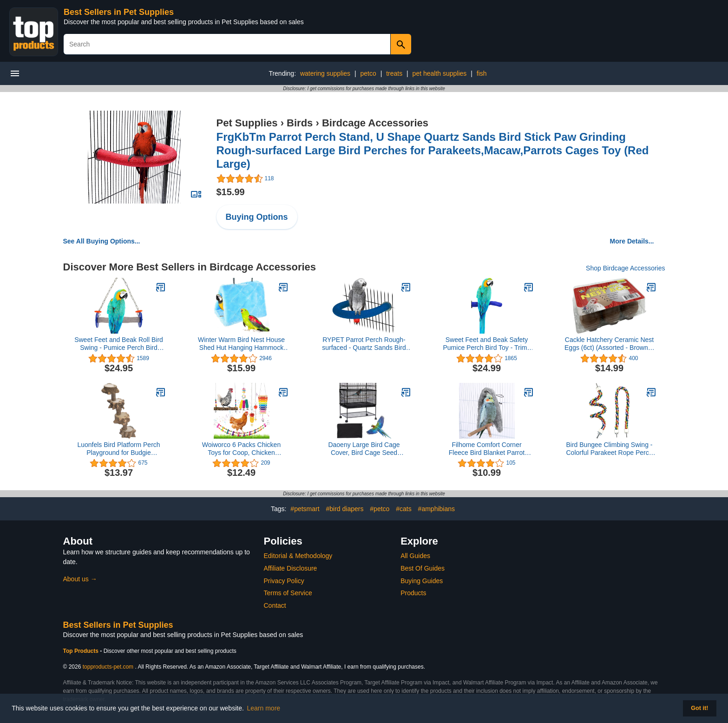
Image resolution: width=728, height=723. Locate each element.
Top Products (82, 651)
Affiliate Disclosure (291, 568)
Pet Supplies (247, 123)
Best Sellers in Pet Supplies (119, 12)
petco (368, 73)
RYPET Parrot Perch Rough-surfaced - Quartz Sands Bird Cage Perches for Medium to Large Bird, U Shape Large (364, 344)
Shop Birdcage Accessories (625, 268)
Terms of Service (288, 593)
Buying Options (257, 217)
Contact (275, 605)
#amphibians (436, 509)
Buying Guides (422, 581)
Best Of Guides (423, 568)
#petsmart (305, 509)
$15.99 (231, 192)
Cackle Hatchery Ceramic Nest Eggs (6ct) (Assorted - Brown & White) (609, 344)
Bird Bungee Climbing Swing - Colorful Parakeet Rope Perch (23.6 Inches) (610, 449)
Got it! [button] (699, 708)
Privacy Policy (284, 581)
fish (482, 73)
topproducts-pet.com (108, 667)
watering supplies (325, 73)
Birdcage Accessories (375, 123)
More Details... (632, 241)
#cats (403, 509)
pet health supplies (440, 73)
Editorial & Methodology (298, 556)
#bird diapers (344, 509)
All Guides (415, 556)
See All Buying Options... (102, 241)
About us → (80, 579)
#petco (380, 509)
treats (394, 73)
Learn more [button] (264, 708)
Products (413, 593)
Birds (300, 123)
